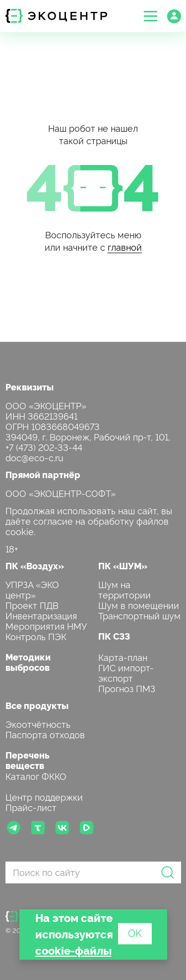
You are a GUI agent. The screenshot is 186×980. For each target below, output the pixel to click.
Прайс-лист (31, 807)
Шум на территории (124, 589)
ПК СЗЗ (114, 636)
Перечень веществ (28, 760)
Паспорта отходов (45, 734)
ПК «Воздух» (35, 566)
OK (135, 932)
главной (125, 246)
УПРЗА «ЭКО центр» (32, 589)
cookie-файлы (73, 950)
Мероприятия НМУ (46, 626)
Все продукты (37, 705)
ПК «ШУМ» (123, 566)
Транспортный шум (139, 615)
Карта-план (123, 657)
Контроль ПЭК (36, 636)
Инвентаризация (41, 615)
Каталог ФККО (36, 776)
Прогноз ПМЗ (127, 688)
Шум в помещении (139, 605)
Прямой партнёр (43, 474)
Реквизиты (30, 387)
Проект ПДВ (32, 605)
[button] (151, 16)
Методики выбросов (28, 662)
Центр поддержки (44, 796)
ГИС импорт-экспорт (126, 672)
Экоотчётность (38, 724)
